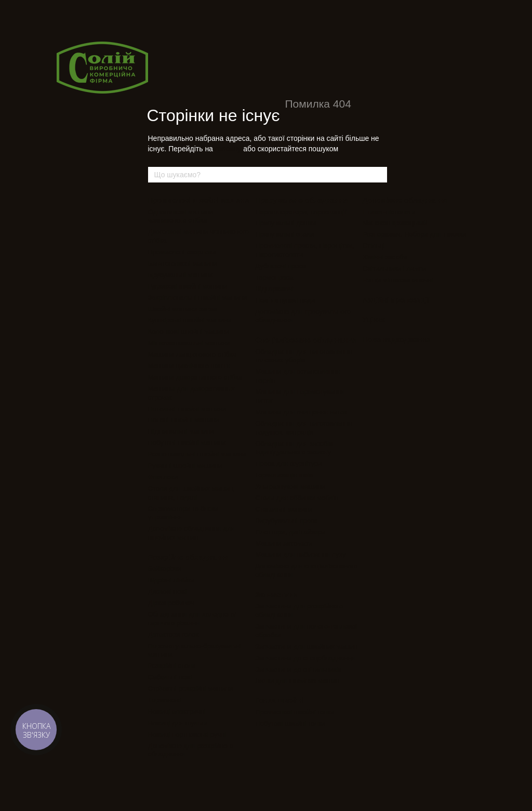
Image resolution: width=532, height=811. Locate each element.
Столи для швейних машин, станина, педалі (191, 493)
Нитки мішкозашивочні (398, 280)
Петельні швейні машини (187, 409)
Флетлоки (163, 477)
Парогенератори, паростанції (301, 212)
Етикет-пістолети (389, 212)
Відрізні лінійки (171, 580)
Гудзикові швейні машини (188, 286)
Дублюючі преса (281, 266)
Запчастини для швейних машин (306, 646)
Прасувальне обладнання (302, 200)
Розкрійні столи (172, 666)
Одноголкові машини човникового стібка (181, 216)
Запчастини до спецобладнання (305, 658)
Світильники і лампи (394, 269)
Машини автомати (284, 544)
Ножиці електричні (177, 711)
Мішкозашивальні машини (189, 343)
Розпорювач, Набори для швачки (414, 234)
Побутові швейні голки (290, 723)
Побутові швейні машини (187, 443)
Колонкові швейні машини (189, 331)
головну (228, 149)
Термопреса (274, 277)
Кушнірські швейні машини (190, 320)
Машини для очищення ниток (301, 412)
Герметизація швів (284, 475)
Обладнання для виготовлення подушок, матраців (303, 428)
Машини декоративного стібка (195, 377)
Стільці (374, 246)
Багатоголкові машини (183, 263)
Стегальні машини (284, 509)
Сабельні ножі (170, 677)
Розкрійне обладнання (189, 557)
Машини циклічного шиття (189, 366)
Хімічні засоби (385, 257)
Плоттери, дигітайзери (290, 532)
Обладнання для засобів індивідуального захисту (294, 448)
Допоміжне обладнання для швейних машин (191, 533)
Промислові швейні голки (295, 712)
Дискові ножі (168, 591)
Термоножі (165, 700)
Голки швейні (279, 700)
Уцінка (374, 320)
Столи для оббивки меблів (297, 498)
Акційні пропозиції (396, 300)
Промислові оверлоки (182, 252)
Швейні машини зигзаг (183, 309)
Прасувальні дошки (285, 223)
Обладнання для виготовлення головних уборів (303, 356)
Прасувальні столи (284, 234)
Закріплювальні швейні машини (198, 298)
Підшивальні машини (181, 431)
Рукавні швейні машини (185, 466)
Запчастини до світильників (298, 669)
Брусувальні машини (181, 275)
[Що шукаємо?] (379, 175)
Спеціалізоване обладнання (306, 340)
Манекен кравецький (395, 223)
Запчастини (276, 595)
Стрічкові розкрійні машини (191, 689)
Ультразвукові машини (290, 486)
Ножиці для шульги (178, 723)
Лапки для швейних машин (297, 681)
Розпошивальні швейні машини (197, 454)
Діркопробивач (171, 603)
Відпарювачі (274, 289)
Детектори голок (174, 635)
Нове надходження (397, 339)
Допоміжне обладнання (405, 200)
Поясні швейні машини (184, 420)
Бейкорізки (165, 568)
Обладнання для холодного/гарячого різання (192, 619)
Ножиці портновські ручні (187, 734)
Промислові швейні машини (199, 200)
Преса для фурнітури (288, 463)
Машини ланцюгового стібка (192, 354)
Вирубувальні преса (287, 521)
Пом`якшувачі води (285, 300)
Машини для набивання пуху (300, 554)
